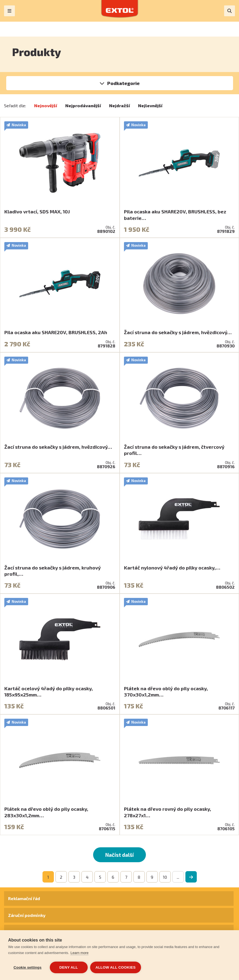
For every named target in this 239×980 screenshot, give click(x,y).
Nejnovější (46, 105)
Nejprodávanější (83, 105)
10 (165, 877)
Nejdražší (119, 105)
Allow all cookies (116, 967)
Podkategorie (123, 83)
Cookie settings (28, 967)
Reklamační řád (24, 898)
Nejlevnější (150, 105)
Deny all (68, 967)
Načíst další (119, 855)
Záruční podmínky (27, 915)
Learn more (79, 953)
